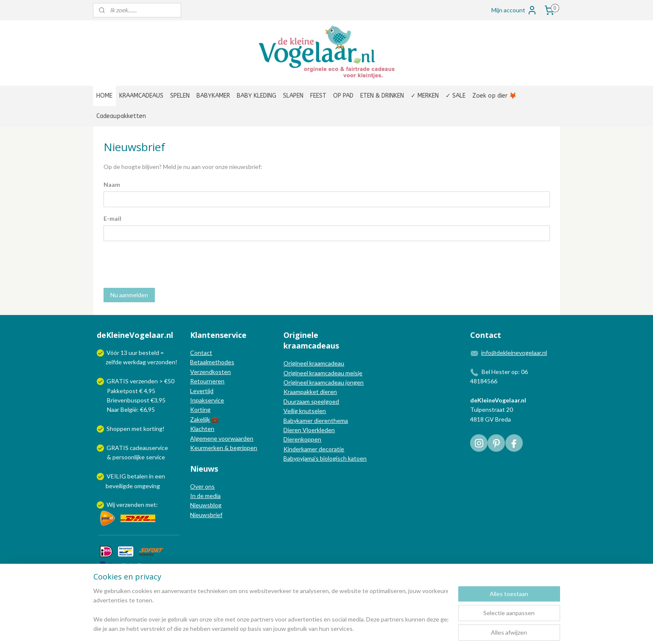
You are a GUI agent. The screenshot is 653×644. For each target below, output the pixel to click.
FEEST (318, 96)
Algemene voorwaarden (222, 438)
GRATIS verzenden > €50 (140, 381)
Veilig (291, 411)
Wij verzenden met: (132, 505)
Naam (111, 184)
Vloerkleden (318, 430)
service (155, 457)
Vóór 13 (118, 353)
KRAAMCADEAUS (141, 96)
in (151, 476)
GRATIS (118, 448)
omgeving (147, 486)
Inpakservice (207, 400)
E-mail (112, 218)
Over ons (202, 486)
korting (153, 429)
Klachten (202, 429)
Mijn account (514, 10)
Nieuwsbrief (206, 515)
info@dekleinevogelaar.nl (514, 353)
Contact (201, 353)
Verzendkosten (210, 372)
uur (133, 353)
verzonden (161, 362)
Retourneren (207, 381)
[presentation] (168, 264)
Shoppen (118, 429)
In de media (205, 496)
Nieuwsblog (206, 505)
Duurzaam (297, 401)
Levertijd (202, 391)
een (160, 476)
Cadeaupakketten (121, 116)
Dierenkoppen (302, 439)
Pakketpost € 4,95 (127, 391)
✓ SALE (455, 96)
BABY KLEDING (256, 96)
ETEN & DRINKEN (382, 96)
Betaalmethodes (212, 362)
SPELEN (180, 96)
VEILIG (117, 476)
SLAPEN (293, 96)
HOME (104, 96)
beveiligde (119, 486)
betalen (137, 476)
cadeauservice (149, 448)
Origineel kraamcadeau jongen (324, 382)
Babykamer (298, 420)
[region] (271, 610)
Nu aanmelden (129, 295)
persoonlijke (129, 457)
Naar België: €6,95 (131, 409)
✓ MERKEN (425, 96)
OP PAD (343, 96)
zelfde (114, 362)
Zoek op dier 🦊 (494, 96)
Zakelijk (200, 419)
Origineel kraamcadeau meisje (323, 373)
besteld (149, 353)
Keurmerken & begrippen (224, 448)
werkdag (135, 362)
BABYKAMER (213, 96)
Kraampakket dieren (310, 392)
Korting (200, 409)
